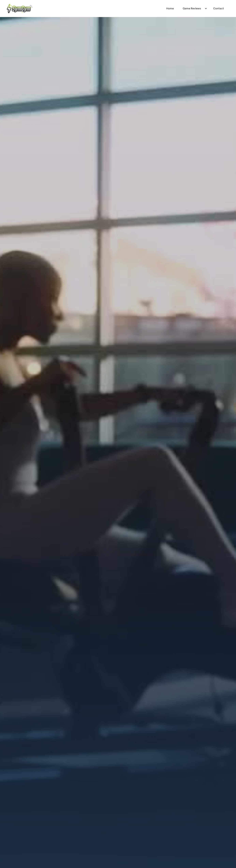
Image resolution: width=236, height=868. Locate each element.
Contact (219, 9)
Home (170, 9)
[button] (193, 9)
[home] (20, 8)
